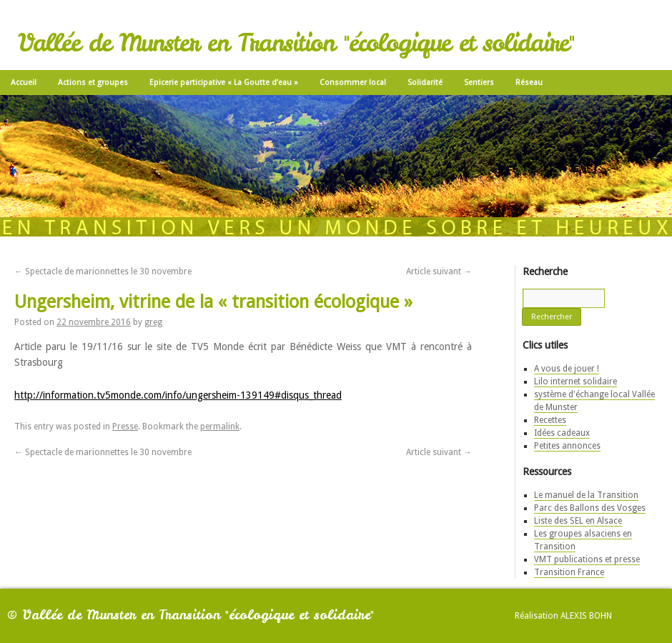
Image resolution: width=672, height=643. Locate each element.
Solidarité (425, 83)
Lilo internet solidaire (575, 382)
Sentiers (479, 83)
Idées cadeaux (562, 433)
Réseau (529, 83)
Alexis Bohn (586, 616)
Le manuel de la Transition (586, 495)
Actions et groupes (93, 83)
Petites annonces (567, 446)
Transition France (569, 572)
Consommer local (353, 83)
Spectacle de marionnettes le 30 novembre (103, 271)
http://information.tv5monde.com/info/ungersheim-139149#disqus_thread (178, 395)
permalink (220, 427)
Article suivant (439, 271)
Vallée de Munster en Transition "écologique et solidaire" (296, 43)
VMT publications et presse (587, 559)
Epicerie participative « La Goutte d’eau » (224, 83)
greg (153, 322)
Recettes (550, 420)
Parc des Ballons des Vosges (590, 508)
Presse (125, 427)
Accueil (24, 83)
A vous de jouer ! (567, 369)
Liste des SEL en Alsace (578, 521)
